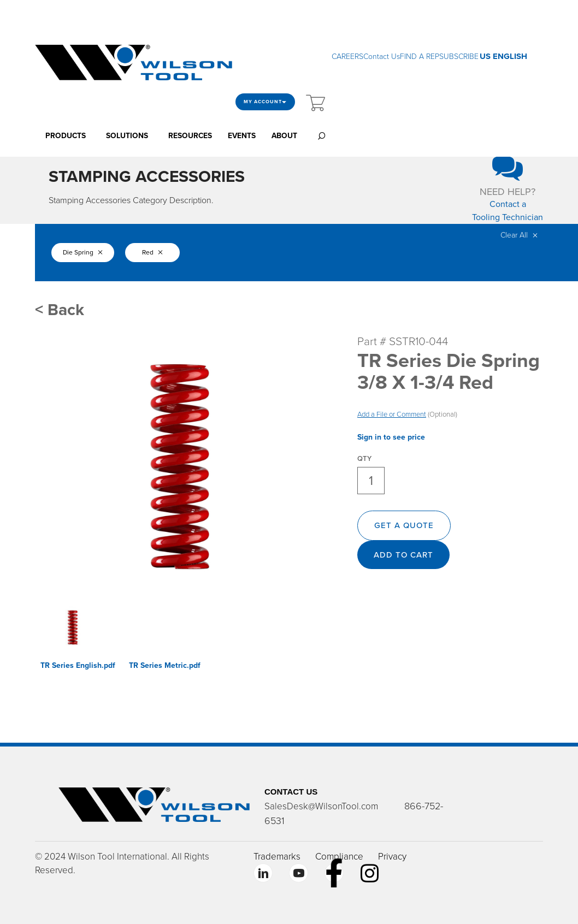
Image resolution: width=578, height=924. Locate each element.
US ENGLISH (503, 56)
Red (152, 252)
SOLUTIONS (127, 136)
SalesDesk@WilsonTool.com (321, 806)
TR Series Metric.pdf (165, 665)
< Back (60, 310)
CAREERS (347, 57)
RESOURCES (190, 136)
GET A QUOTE (404, 525)
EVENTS (242, 136)
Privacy (392, 857)
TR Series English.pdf (78, 665)
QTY (364, 459)
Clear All (519, 235)
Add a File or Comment (392, 414)
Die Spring (83, 252)
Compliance (339, 857)
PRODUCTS (66, 136)
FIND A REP (420, 57)
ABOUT (284, 136)
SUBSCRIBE (459, 57)
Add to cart (403, 555)
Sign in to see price (391, 437)
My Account (265, 102)
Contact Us (382, 57)
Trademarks (277, 857)
